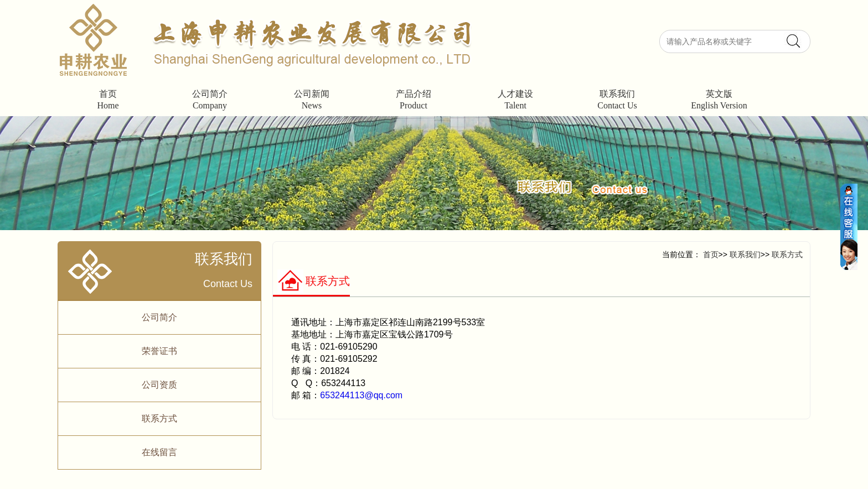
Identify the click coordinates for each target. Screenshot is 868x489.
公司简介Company (210, 100)
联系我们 (744, 254)
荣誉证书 (159, 351)
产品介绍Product (414, 100)
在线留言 (159, 452)
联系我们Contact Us (617, 100)
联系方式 (159, 418)
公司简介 (159, 317)
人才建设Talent (515, 100)
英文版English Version (719, 100)
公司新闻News (312, 100)
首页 (711, 254)
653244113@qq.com (361, 395)
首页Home (108, 100)
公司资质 (159, 385)
